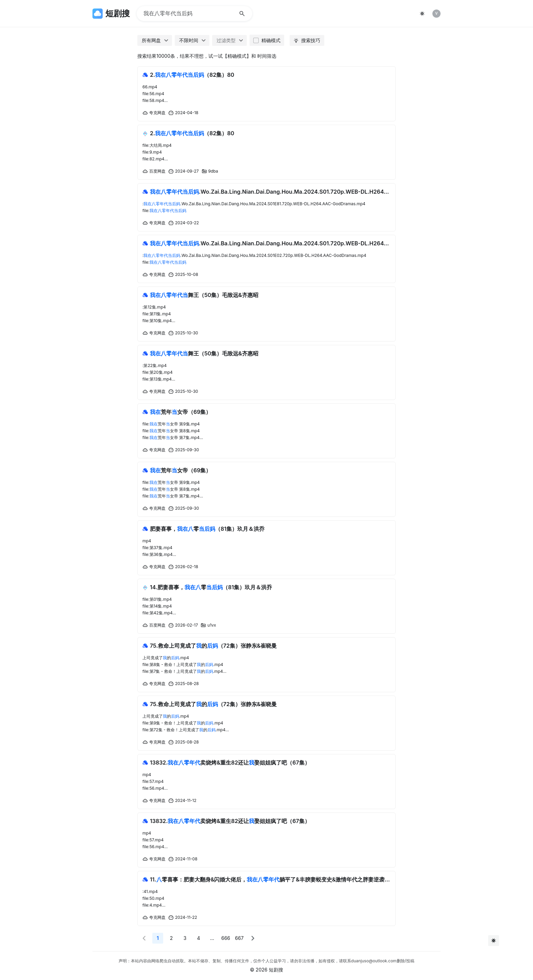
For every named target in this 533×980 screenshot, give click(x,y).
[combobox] (155, 40)
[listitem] (436, 14)
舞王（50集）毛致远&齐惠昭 (204, 295)
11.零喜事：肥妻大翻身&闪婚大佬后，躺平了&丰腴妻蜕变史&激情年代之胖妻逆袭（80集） (270, 879)
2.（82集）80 (192, 75)
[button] (144, 938)
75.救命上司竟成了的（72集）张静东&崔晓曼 (213, 646)
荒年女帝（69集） (180, 412)
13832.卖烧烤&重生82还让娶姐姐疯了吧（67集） (230, 763)
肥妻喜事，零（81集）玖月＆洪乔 (207, 529)
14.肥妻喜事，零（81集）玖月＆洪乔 (211, 587)
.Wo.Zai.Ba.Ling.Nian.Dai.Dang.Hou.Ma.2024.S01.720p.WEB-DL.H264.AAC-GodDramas (270, 192)
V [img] (436, 13)
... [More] (212, 938)
